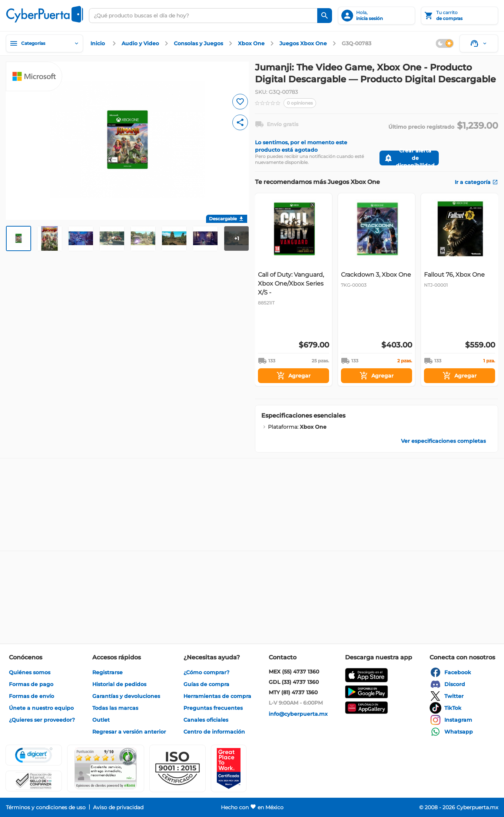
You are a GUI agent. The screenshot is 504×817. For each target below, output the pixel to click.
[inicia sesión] (377, 16)
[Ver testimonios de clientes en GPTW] (229, 768)
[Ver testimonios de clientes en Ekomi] (106, 768)
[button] (178, 768)
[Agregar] (294, 376)
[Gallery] (377, 290)
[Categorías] (44, 43)
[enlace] (99, 43)
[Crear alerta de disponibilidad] (409, 158)
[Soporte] (479, 43)
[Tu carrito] (460, 16)
